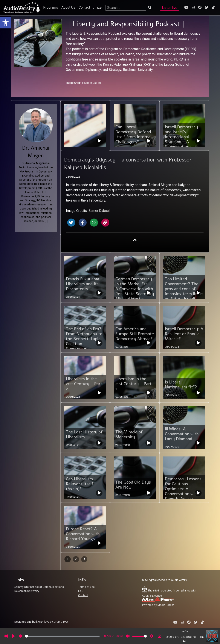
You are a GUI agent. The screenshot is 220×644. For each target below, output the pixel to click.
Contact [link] (84, 8)
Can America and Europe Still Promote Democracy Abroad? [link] (135, 334)
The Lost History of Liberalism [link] (84, 435)
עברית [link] (98, 8)
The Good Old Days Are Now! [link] (133, 485)
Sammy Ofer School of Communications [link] (39, 587)
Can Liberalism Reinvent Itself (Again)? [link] (80, 484)
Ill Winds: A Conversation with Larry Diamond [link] (182, 434)
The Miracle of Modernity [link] (129, 435)
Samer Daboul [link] (93, 83)
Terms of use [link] (86, 587)
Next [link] (84, 559)
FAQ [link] (81, 591)
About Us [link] (68, 8)
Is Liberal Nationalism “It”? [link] (181, 385)
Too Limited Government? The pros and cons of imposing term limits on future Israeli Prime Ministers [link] (184, 291)
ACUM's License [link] (152, 596)
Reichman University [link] (27, 591)
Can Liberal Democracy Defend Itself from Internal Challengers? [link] (133, 134)
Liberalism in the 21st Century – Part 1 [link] (134, 384)
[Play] (13, 636)
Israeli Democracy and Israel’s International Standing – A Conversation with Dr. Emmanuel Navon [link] (182, 142)
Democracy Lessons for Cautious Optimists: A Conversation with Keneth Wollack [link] (183, 489)
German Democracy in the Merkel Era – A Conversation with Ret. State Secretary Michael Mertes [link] (135, 289)
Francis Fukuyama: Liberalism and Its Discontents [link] (83, 284)
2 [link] (76, 559)
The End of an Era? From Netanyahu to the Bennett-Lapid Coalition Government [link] (84, 339)
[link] (6, 23)
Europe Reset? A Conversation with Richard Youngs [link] (83, 534)
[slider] (62, 636)
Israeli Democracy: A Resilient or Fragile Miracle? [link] (184, 334)
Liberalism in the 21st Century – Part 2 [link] (84, 384)
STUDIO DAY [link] (61, 622)
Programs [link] (51, 8)
